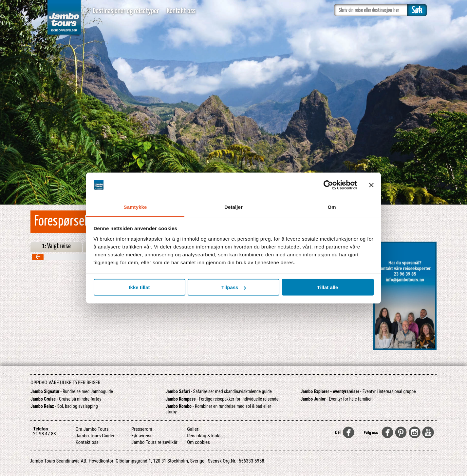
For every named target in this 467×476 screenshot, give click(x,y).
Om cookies (198, 442)
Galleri (193, 429)
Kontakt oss (181, 11)
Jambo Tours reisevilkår (154, 442)
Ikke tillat (139, 287)
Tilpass (234, 287)
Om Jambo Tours (92, 429)
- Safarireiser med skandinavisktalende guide (219, 391)
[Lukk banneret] (371, 185)
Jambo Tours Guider (95, 436)
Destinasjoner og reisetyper (126, 11)
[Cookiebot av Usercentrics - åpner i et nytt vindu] (328, 185)
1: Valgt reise (56, 246)
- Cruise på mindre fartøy (66, 399)
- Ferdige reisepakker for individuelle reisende (222, 399)
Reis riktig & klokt (204, 436)
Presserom (142, 429)
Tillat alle (328, 287)
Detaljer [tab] (233, 207)
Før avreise (142, 436)
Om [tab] (332, 207)
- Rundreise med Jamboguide (72, 391)
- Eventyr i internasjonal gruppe (358, 391)
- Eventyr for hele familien (337, 399)
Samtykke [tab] (135, 207)
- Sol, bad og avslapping (64, 406)
